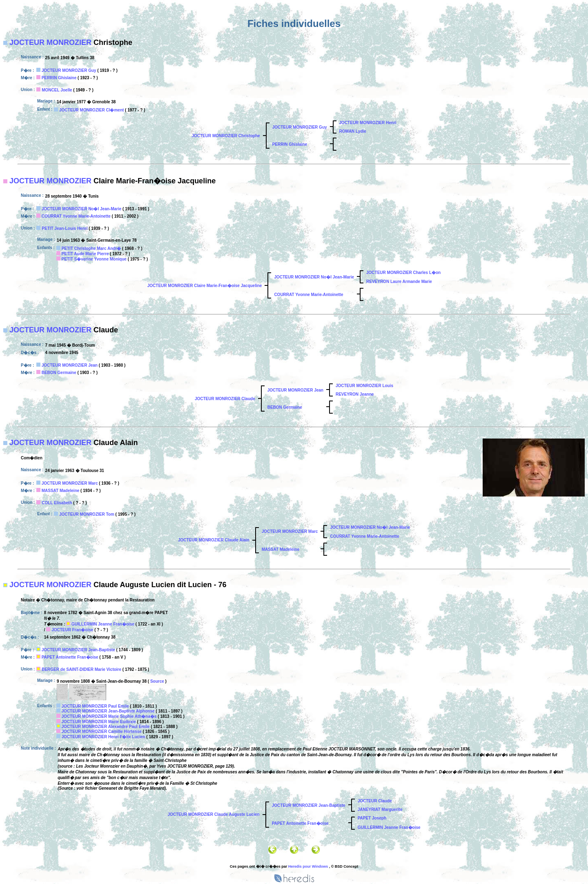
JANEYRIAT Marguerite (380, 809)
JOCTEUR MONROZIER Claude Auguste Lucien (213, 814)
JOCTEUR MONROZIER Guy (69, 70)
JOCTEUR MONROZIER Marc (70, 483)
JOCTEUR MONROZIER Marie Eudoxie (99, 722)
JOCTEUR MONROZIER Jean (70, 365)
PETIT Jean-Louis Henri (65, 228)
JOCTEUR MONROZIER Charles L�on (403, 273)
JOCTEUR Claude (375, 801)
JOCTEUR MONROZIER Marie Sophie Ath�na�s (109, 716)
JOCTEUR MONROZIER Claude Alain (214, 540)
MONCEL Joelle (57, 90)
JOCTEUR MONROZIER (50, 42)
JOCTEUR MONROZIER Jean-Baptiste (78, 650)
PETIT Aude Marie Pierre (85, 254)
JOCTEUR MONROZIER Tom (87, 514)
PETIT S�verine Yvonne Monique (94, 259)
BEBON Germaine (59, 373)
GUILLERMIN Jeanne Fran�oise (103, 624)
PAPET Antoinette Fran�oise (70, 657)
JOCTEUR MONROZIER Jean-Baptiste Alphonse (108, 711)
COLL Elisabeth (57, 503)
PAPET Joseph (372, 818)
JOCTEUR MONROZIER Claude (225, 399)
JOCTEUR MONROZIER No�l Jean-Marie (82, 209)
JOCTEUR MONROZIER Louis (364, 386)
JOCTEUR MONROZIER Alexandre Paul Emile (106, 727)
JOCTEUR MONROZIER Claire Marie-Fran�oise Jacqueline (205, 286)
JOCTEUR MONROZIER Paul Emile (95, 706)
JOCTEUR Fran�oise (72, 630)
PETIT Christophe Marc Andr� (91, 248)
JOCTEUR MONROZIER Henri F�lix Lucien (104, 737)
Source (157, 681)
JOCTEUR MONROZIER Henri (368, 123)
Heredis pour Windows (308, 866)
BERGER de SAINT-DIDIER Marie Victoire (81, 669)
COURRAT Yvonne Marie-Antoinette (76, 216)
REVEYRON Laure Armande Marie (399, 282)
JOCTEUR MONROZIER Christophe (226, 136)
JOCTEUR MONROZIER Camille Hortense (102, 731)
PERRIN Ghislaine (59, 78)
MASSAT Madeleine (61, 491)
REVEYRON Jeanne (355, 394)
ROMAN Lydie (353, 131)
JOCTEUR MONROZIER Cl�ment (91, 110)
